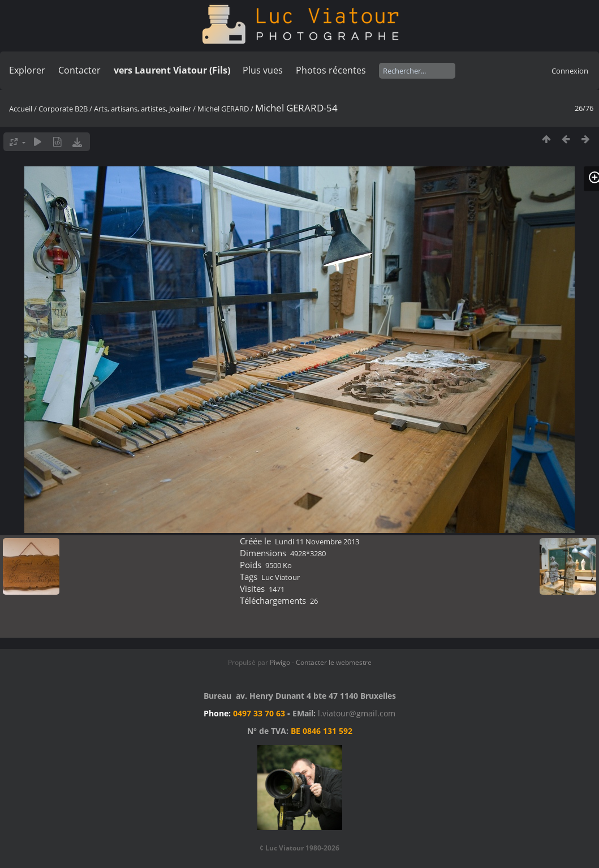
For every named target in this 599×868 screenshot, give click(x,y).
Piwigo (280, 662)
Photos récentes (331, 70)
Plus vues (263, 70)
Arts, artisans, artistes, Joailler (143, 109)
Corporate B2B (63, 109)
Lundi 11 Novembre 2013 (317, 542)
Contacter (79, 70)
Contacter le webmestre (334, 662)
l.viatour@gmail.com (357, 713)
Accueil (21, 109)
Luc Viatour (281, 577)
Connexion (570, 71)
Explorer (27, 70)
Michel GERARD (223, 109)
